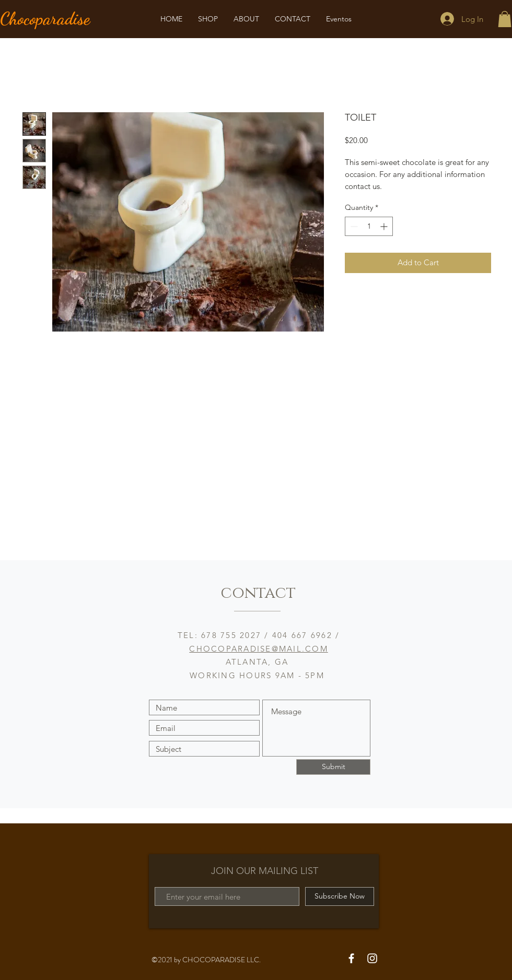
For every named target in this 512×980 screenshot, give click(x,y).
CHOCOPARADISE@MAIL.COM (259, 649)
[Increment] (385, 226)
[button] (505, 19)
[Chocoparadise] (59, 19)
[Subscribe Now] (340, 896)
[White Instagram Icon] (372, 958)
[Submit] (333, 767)
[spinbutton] (369, 226)
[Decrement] (353, 226)
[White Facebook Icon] (351, 958)
